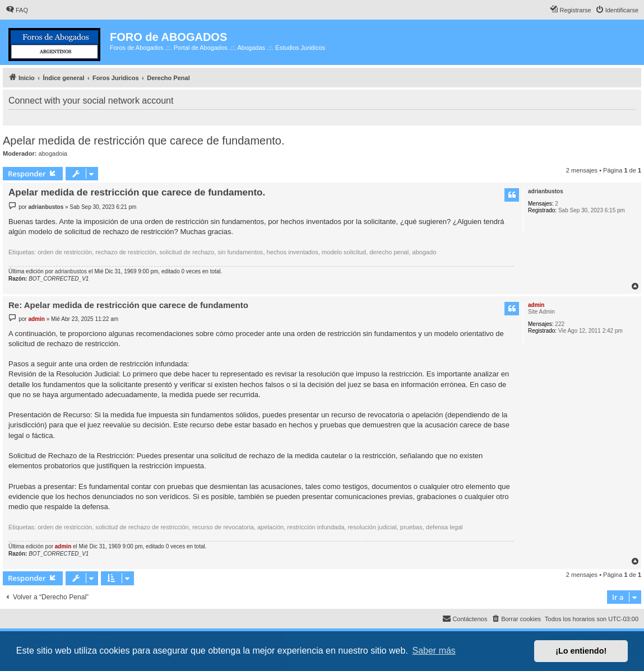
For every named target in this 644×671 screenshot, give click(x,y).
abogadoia (53, 153)
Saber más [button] (434, 651)
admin (536, 305)
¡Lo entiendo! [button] (581, 651)
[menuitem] (17, 10)
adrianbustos (546, 191)
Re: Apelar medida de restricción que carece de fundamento (128, 305)
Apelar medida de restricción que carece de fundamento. (144, 141)
